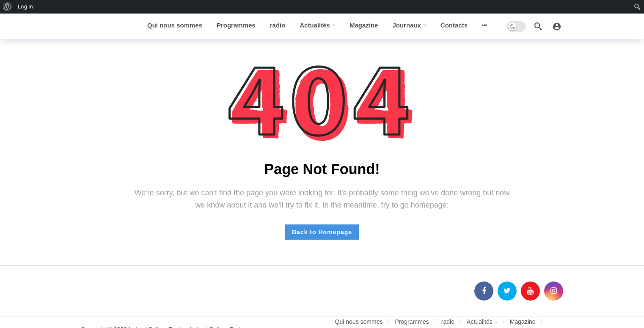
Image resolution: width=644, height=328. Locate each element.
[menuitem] (7, 7)
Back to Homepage (322, 232)
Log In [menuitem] (25, 7)
